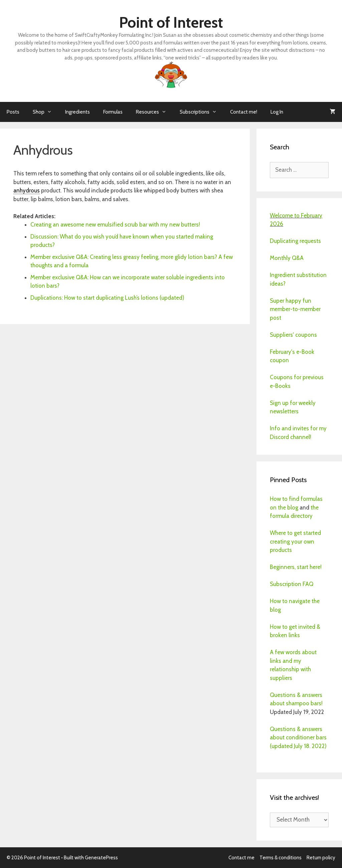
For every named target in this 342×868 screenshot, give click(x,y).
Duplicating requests (295, 241)
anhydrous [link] (27, 190)
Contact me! (244, 112)
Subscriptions (202, 112)
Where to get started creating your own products (295, 541)
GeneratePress (101, 858)
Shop (46, 112)
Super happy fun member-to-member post (295, 309)
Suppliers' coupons (293, 335)
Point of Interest (171, 22)
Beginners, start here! (296, 567)
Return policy (321, 858)
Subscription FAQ (292, 584)
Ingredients (77, 112)
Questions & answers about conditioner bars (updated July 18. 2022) (298, 738)
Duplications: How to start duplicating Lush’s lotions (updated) (107, 298)
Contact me (241, 858)
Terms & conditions (281, 858)
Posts (13, 112)
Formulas (113, 112)
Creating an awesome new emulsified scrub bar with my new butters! (115, 225)
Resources (154, 112)
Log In (277, 112)
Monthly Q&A (287, 258)
